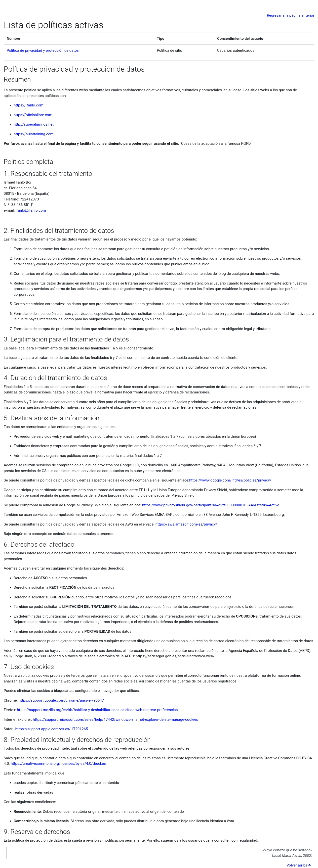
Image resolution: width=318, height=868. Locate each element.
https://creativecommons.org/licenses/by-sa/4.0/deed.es (58, 764)
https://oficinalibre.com (33, 115)
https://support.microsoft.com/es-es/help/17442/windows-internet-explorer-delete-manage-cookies (115, 720)
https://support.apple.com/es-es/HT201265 (52, 729)
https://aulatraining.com (34, 134)
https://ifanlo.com (29, 105)
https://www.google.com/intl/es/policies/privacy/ (230, 480)
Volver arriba (299, 865)
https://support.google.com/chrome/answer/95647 (61, 700)
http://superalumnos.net (34, 124)
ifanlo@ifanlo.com (31, 210)
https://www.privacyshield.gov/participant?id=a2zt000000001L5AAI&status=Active (211, 505)
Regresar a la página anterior (291, 15)
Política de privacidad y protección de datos (43, 50)
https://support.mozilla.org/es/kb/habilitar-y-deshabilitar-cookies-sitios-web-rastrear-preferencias (97, 710)
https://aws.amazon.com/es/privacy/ (186, 524)
